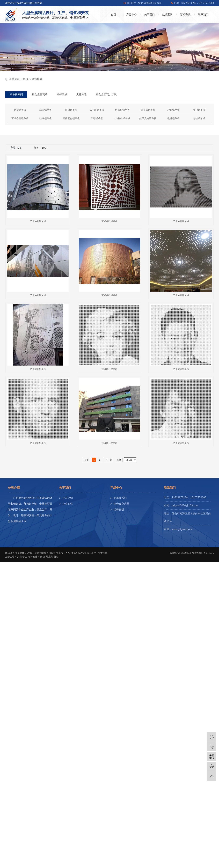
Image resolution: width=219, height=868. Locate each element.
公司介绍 (68, 498)
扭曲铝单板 (71, 110)
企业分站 (185, 553)
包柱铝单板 (199, 118)
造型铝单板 (20, 110)
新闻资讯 (185, 15)
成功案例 (167, 15)
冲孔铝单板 (173, 110)
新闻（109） (41, 148)
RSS (205, 553)
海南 (30, 557)
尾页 (119, 460)
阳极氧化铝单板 (71, 118)
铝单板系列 (120, 498)
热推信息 (174, 553)
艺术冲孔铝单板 (38, 221)
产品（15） (17, 148)
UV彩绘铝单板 (122, 118)
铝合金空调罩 (121, 504)
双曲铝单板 (46, 110)
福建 (35, 557)
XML (211, 553)
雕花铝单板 (199, 110)
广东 (20, 557)
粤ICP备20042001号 (76, 553)
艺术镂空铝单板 (20, 118)
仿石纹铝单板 (122, 110)
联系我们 (203, 15)
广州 (40, 557)
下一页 (109, 460)
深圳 (45, 557)
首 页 (26, 79)
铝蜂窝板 (119, 510)
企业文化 (68, 504)
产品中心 (131, 15)
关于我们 (149, 15)
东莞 (51, 557)
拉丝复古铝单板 (148, 118)
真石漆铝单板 (148, 110)
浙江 (56, 557)
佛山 (25, 557)
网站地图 (196, 553)
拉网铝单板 (46, 118)
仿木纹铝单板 (97, 110)
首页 (114, 15)
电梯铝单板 (173, 118)
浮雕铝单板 (97, 118)
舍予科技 (103, 553)
